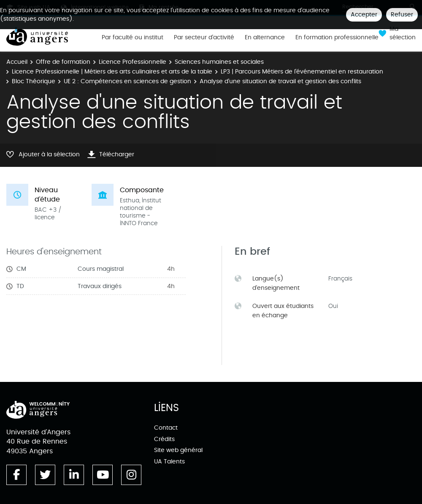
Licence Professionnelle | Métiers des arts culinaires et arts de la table (112, 72)
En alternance (265, 38)
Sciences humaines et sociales (219, 62)
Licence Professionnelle (133, 62)
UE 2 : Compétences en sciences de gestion (127, 81)
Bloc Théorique (34, 81)
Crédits (164, 439)
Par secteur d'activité (204, 38)
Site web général (178, 450)
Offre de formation (63, 62)
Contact (166, 428)
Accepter (364, 15)
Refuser (402, 15)
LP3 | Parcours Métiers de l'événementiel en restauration (302, 72)
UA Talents (169, 462)
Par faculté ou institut (133, 38)
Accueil (17, 62)
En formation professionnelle (337, 38)
